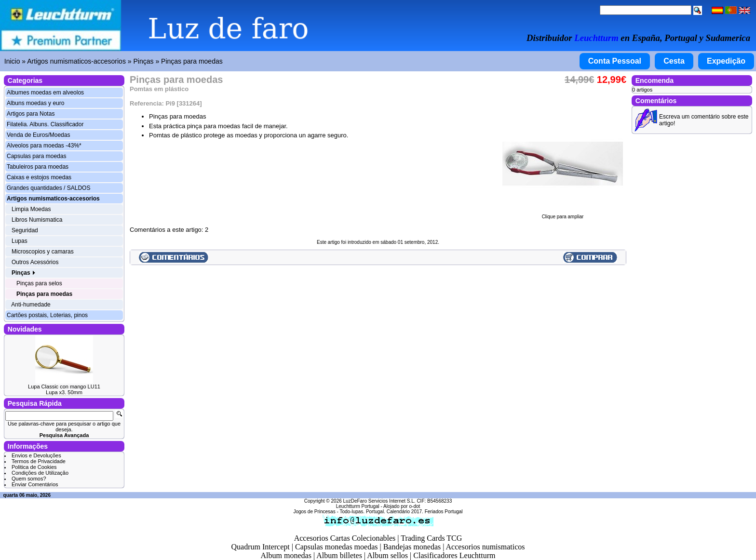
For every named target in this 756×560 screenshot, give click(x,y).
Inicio (12, 61)
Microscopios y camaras (43, 252)
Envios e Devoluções (36, 455)
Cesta (674, 61)
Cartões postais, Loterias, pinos (47, 315)
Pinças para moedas (192, 61)
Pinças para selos (39, 283)
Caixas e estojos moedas (39, 177)
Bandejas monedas (412, 547)
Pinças (143, 61)
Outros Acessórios (35, 262)
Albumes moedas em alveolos (45, 93)
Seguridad (25, 230)
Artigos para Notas (31, 114)
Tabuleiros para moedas (38, 167)
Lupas (20, 241)
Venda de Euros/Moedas (38, 135)
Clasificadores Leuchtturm (454, 555)
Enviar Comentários (35, 484)
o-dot (414, 506)
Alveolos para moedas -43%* (44, 146)
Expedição (726, 61)
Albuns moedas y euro (35, 103)
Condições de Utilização (40, 473)
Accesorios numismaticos (486, 547)
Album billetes (339, 555)
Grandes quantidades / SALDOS (48, 188)
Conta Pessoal (615, 61)
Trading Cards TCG (431, 538)
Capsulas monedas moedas (337, 547)
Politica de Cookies (34, 467)
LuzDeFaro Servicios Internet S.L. (379, 501)
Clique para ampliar (563, 214)
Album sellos (387, 555)
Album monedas (286, 555)
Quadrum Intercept (260, 547)
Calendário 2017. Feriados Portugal (425, 512)
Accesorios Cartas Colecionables (345, 538)
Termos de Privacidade (39, 461)
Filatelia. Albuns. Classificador (45, 124)
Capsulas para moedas (36, 156)
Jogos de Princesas (314, 512)
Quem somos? (29, 479)
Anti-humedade (31, 305)
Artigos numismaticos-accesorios (76, 61)
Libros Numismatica (37, 220)
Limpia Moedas (31, 209)
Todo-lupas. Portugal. (362, 512)
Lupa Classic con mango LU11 (64, 387)
